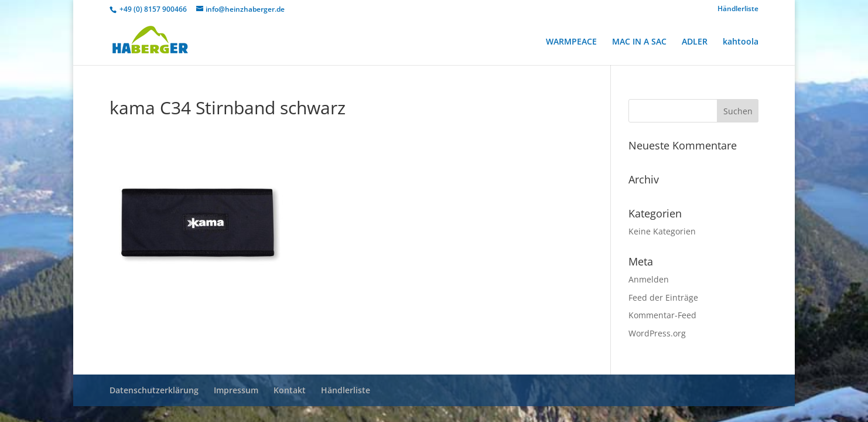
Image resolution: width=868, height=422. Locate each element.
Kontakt (290, 390)
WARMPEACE (571, 42)
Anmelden (649, 279)
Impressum (236, 390)
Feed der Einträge (663, 297)
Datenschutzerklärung (154, 390)
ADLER (695, 42)
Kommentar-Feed (662, 315)
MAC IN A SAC (639, 42)
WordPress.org (657, 333)
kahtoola (741, 42)
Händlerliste (738, 9)
